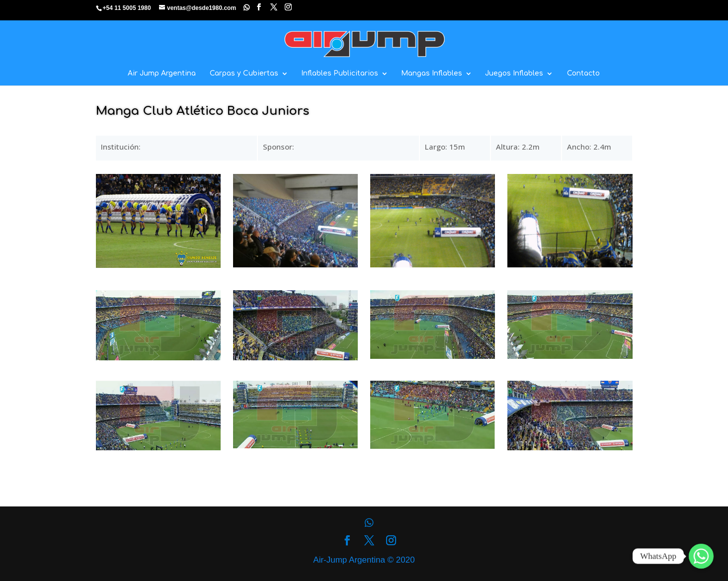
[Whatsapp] (701, 556)
